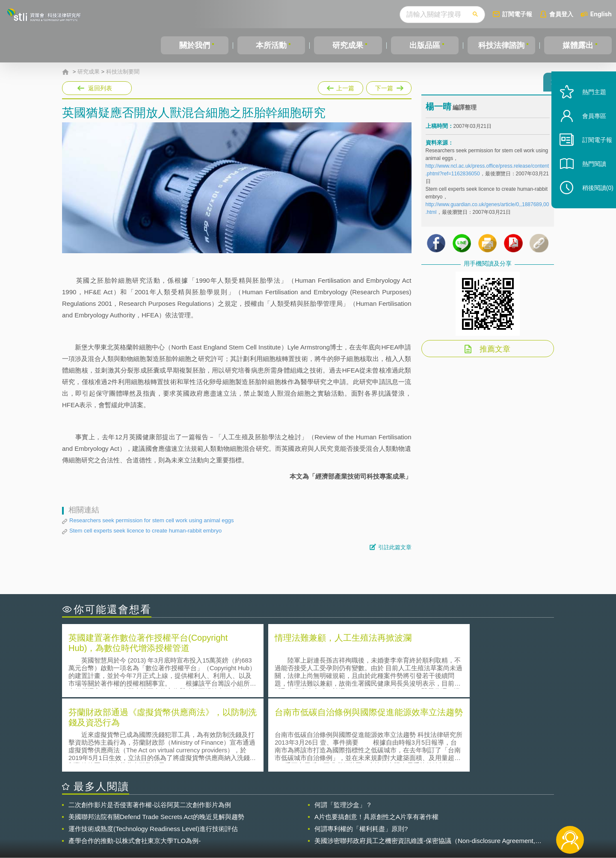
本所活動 (271, 45)
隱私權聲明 (314, 811)
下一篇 (389, 86)
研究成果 (348, 45)
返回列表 (100, 88)
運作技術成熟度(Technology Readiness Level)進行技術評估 (153, 753)
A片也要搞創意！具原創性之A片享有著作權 (376, 741)
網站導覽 (363, 823)
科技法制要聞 (123, 72)
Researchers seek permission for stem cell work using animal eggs (151, 520)
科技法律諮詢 (501, 45)
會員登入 (561, 14)
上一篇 (341, 86)
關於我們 (195, 45)
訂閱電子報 (517, 14)
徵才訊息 (363, 811)
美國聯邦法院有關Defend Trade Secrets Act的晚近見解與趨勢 (156, 741)
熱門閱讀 (587, 180)
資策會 (430, 811)
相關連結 (480, 811)
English (601, 14)
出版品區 (425, 45)
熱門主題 (587, 108)
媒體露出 (578, 45)
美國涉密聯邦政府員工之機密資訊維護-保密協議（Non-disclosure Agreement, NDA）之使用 (425, 765)
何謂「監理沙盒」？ (343, 729)
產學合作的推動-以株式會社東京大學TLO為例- (135, 765)
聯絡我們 (311, 823)
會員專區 (587, 132)
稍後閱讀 (591, 204)
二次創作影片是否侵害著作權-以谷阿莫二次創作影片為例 (150, 729)
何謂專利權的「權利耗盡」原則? (361, 753)
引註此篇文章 (395, 547)
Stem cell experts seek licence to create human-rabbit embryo (145, 531)
